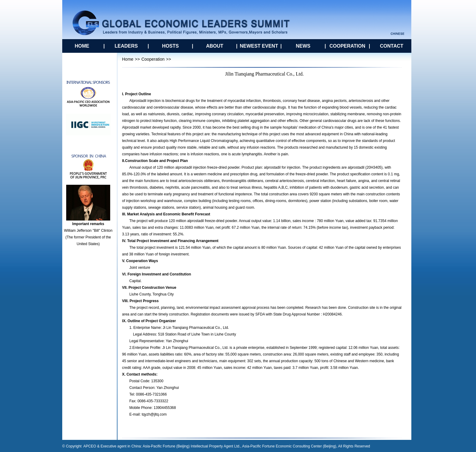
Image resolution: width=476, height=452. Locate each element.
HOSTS (170, 46)
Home (128, 59)
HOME (82, 46)
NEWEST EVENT (259, 46)
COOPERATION (347, 46)
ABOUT (215, 46)
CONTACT (391, 46)
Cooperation (153, 59)
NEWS (303, 46)
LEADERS (126, 46)
